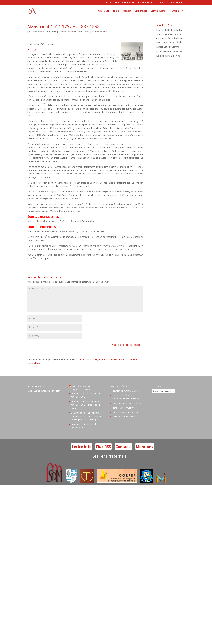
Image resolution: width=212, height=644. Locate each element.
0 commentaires (99, 32)
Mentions (145, 451)
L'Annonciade (37, 32)
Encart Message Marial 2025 (170, 51)
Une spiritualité (123, 3)
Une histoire (143, 3)
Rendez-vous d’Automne (168, 47)
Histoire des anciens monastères (74, 32)
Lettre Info (82, 451)
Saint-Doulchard (159, 11)
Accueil (109, 3)
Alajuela (127, 11)
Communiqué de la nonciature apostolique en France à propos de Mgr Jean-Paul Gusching (86, 421)
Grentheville (141, 11)
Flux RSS (103, 451)
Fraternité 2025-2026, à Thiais (170, 42)
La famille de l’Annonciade (168, 3)
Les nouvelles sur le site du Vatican (44, 395)
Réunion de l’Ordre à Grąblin (169, 30)
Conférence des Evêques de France (80, 392)
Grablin (175, 11)
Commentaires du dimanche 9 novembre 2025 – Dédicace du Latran (85, 409)
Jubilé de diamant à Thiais (168, 56)
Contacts (123, 451)
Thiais (116, 11)
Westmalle (104, 11)
